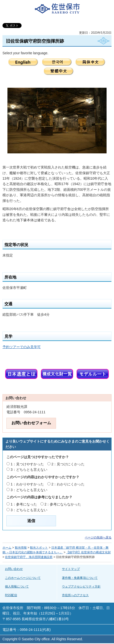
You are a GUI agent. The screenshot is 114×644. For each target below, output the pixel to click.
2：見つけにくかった (68, 464)
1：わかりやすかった (27, 484)
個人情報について (17, 587)
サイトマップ (71, 569)
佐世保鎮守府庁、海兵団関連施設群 (29, 557)
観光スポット (39, 548)
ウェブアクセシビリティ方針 (81, 587)
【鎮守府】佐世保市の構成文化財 (88, 552)
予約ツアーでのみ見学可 (22, 347)
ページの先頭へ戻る (98, 537)
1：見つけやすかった (27, 464)
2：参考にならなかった (63, 504)
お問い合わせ (14, 569)
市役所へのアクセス (75, 595)
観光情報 (21, 548)
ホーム (7, 548)
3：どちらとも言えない (29, 470)
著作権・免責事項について (80, 578)
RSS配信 (11, 595)
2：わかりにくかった (68, 484)
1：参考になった (24, 504)
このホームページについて (23, 578)
